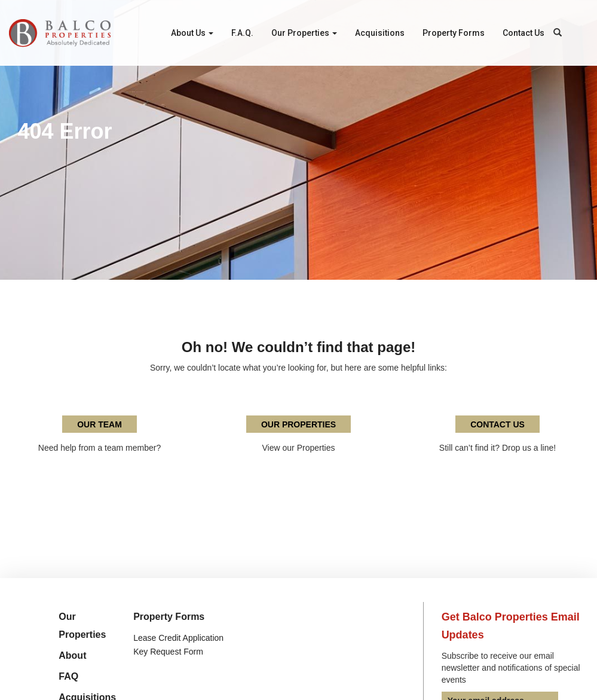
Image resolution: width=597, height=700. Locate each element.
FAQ (68, 676)
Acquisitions (380, 33)
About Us (192, 33)
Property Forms (454, 33)
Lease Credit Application (178, 638)
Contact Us (523, 33)
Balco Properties (60, 33)
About (72, 655)
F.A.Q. (242, 33)
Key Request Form (168, 652)
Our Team (99, 424)
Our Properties (304, 33)
